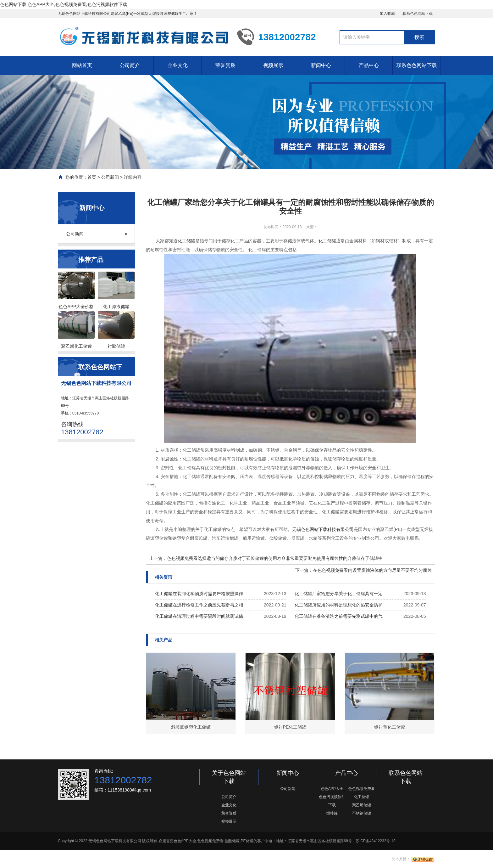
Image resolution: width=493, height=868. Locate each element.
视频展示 (273, 65)
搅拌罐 (332, 813)
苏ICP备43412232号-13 (376, 841)
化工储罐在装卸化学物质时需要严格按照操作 (199, 594)
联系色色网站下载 (418, 14)
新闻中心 (321, 65)
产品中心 (369, 65)
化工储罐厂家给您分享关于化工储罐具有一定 (339, 594)
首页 (92, 177)
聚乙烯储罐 (362, 805)
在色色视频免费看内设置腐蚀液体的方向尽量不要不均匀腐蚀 (372, 570)
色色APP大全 (332, 789)
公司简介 (130, 65)
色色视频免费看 (362, 789)
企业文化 (178, 65)
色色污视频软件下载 (332, 801)
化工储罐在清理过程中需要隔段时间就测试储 (199, 616)
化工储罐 (327, 241)
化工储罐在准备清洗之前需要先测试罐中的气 (339, 616)
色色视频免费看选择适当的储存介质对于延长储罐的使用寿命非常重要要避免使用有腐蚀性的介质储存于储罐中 (275, 558)
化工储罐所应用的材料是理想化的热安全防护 (339, 605)
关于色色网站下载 (229, 777)
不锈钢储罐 (362, 813)
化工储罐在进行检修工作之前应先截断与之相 (199, 605)
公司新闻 (110, 177)
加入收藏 (387, 14)
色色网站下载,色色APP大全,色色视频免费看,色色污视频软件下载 (64, 4)
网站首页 (82, 65)
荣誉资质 (225, 65)
